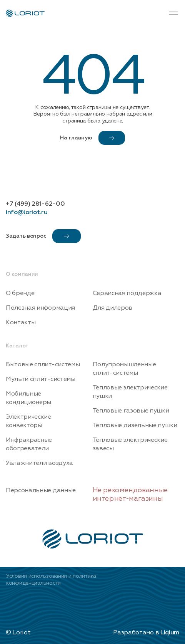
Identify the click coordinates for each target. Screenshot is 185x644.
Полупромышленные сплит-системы (124, 369)
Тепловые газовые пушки (131, 411)
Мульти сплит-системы (41, 379)
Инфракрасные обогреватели (29, 444)
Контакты (21, 322)
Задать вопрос (43, 236)
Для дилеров (112, 308)
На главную (92, 138)
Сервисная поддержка (127, 293)
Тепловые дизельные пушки (135, 425)
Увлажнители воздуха (39, 463)
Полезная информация (40, 308)
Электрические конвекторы (28, 421)
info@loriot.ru (27, 212)
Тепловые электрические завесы (130, 444)
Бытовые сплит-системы (43, 364)
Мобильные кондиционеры (28, 398)
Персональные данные (41, 490)
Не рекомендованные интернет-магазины (130, 495)
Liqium (170, 632)
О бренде (20, 293)
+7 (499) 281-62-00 (35, 204)
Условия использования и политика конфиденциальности (51, 579)
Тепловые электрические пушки (130, 392)
